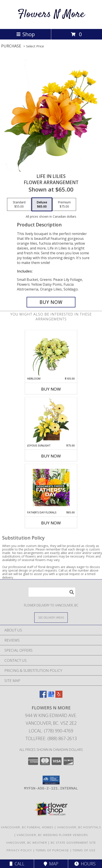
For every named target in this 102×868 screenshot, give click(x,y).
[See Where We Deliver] (51, 617)
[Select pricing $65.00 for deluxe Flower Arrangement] (42, 204)
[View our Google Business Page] (51, 696)
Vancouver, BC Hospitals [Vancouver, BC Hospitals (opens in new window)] (79, 827)
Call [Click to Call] (17, 864)
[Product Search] (52, 592)
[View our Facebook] (43, 696)
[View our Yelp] (59, 696)
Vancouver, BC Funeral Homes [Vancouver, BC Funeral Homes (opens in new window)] (27, 827)
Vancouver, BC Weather (27, 843)
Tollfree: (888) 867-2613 (51, 738)
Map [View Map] (51, 864)
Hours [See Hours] (85, 864)
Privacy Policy (19, 850)
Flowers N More (51, 14)
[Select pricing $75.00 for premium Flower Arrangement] (64, 204)
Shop (25, 34)
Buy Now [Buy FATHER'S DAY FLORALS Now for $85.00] (51, 523)
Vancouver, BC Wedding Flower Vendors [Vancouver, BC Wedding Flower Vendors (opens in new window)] (52, 835)
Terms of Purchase (52, 850)
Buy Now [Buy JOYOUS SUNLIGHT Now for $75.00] (51, 456)
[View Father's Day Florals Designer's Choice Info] (51, 487)
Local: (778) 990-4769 (51, 731)
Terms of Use (84, 850)
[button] (51, 780)
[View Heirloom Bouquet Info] (51, 354)
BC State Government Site (73, 843)
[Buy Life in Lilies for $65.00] (51, 302)
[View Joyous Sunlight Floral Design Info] (51, 421)
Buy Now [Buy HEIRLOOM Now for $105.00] (51, 389)
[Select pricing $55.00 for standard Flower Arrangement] (19, 204)
